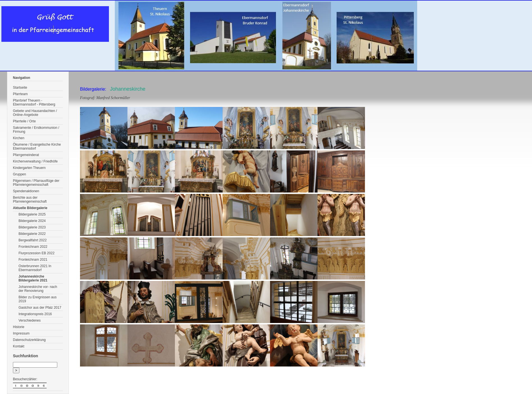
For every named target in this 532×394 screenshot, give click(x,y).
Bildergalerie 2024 (32, 221)
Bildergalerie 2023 (32, 227)
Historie (19, 327)
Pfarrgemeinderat (26, 155)
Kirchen (19, 138)
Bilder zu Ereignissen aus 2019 (37, 299)
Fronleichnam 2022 (33, 247)
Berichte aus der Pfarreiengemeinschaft (30, 200)
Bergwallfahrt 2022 (33, 240)
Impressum (21, 333)
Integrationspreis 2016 (35, 314)
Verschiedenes (30, 320)
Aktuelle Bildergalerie (30, 208)
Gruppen (20, 174)
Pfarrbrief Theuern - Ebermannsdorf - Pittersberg (34, 102)
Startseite (20, 88)
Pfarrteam (20, 94)
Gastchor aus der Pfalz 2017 (40, 308)
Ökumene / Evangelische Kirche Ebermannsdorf (37, 146)
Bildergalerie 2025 (32, 214)
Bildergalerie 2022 (32, 234)
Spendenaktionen (26, 191)
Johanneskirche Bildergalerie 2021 (33, 278)
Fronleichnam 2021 (33, 260)
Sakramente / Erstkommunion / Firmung (36, 130)
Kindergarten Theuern (29, 168)
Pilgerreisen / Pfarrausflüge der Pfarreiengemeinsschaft (36, 183)
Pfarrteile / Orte (24, 121)
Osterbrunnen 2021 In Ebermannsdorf (35, 268)
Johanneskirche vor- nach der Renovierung (38, 289)
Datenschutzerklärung (29, 340)
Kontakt (19, 346)
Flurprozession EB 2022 (36, 253)
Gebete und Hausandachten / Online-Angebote (35, 113)
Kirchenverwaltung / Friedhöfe (35, 161)
